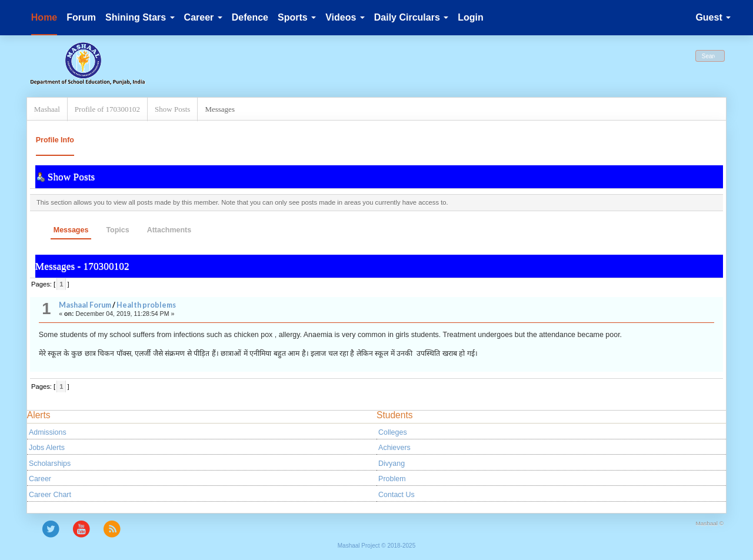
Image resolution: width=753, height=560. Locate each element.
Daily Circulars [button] (412, 17)
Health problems (146, 305)
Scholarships (50, 464)
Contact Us (397, 495)
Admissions (48, 432)
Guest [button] (713, 17)
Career (40, 479)
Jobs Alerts (47, 448)
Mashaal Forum (85, 305)
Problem (392, 479)
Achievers (394, 448)
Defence (250, 17)
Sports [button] (297, 17)
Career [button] (203, 17)
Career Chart (50, 495)
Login (471, 17)
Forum (81, 17)
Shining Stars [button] (140, 17)
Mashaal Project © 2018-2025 (376, 546)
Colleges (393, 432)
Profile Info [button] (55, 140)
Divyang (392, 464)
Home (44, 17)
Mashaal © (709, 523)
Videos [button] (345, 17)
